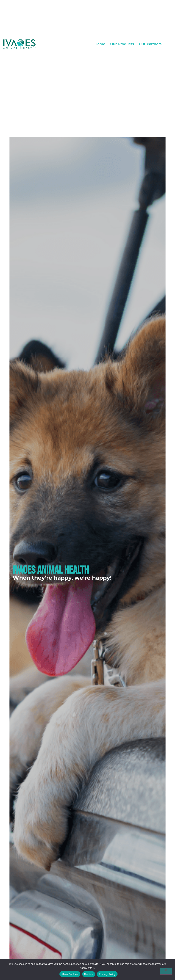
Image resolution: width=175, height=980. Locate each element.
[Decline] (166, 971)
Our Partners (150, 44)
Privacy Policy (107, 974)
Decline (89, 974)
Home (100, 44)
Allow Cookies (70, 974)
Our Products (122, 44)
